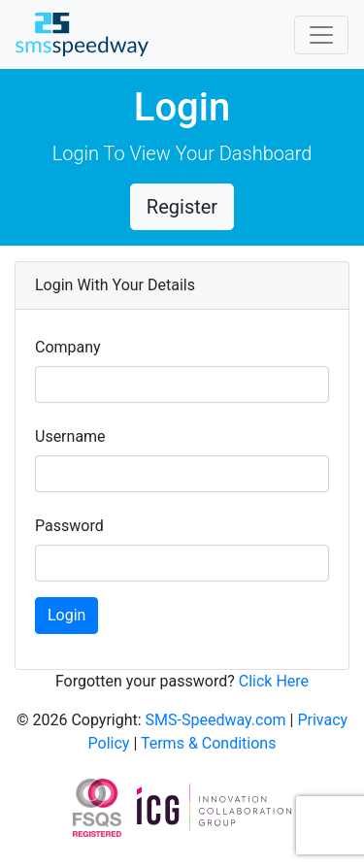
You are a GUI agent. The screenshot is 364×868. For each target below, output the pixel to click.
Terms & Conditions (209, 743)
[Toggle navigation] (321, 35)
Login (66, 615)
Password (69, 526)
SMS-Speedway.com (218, 720)
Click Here (274, 681)
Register (182, 207)
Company (68, 347)
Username (70, 436)
